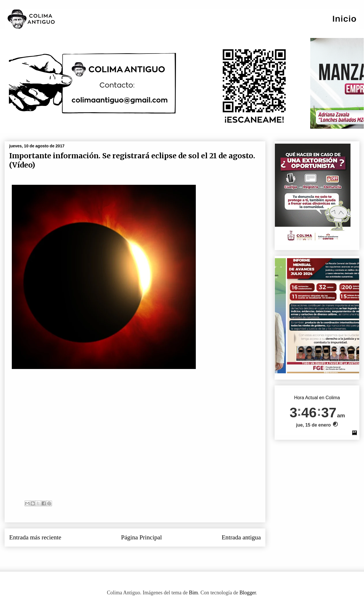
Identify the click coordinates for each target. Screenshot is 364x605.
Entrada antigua (241, 537)
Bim (193, 593)
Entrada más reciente (35, 537)
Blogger (248, 593)
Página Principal (141, 537)
